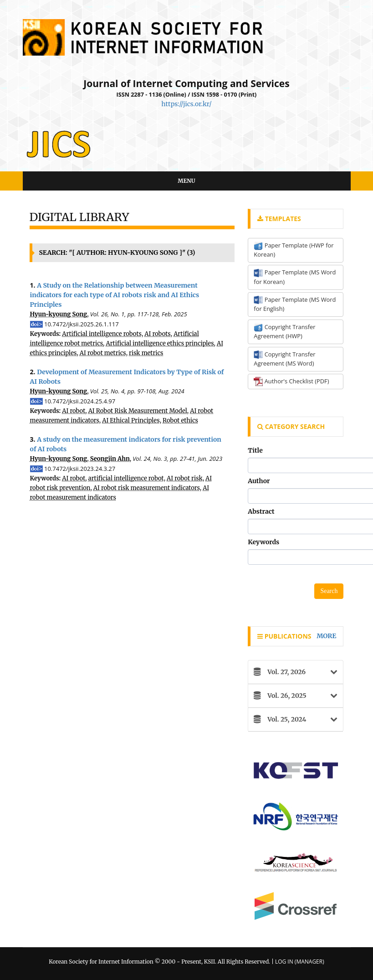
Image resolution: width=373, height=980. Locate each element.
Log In (284, 962)
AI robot (74, 411)
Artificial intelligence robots (102, 334)
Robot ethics (180, 420)
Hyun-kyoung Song (59, 314)
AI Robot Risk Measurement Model (138, 411)
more (326, 636)
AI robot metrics (103, 353)
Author (259, 481)
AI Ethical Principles (131, 420)
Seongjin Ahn (110, 459)
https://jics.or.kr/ (186, 104)
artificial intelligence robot (126, 478)
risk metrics (146, 353)
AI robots (157, 334)
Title (255, 450)
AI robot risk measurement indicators (147, 488)
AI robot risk (185, 478)
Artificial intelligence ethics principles (160, 343)
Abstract (261, 511)
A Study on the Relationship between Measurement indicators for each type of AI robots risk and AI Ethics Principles (115, 295)
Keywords (263, 542)
